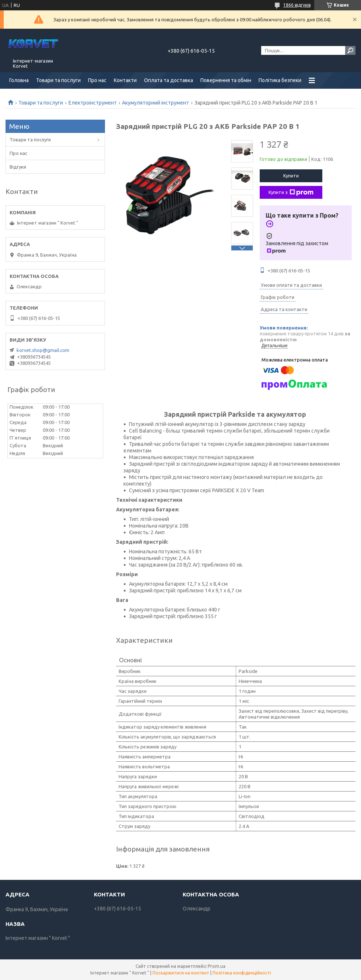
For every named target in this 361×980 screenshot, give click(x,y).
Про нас (97, 80)
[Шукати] (350, 50)
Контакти (125, 80)
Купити (291, 176)
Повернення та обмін (226, 80)
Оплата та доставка (169, 80)
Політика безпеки (280, 80)
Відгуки (18, 167)
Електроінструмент (93, 103)
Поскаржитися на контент (181, 973)
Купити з (291, 193)
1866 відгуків (297, 5)
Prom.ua (217, 966)
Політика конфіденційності (242, 973)
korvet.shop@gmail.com (43, 350)
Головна (19, 80)
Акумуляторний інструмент (155, 103)
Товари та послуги (58, 80)
